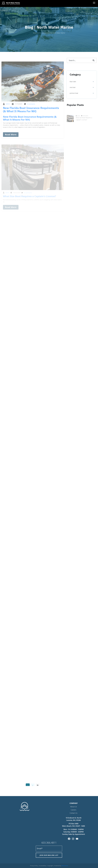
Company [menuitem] (74, 803)
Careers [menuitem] (73, 810)
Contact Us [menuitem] (73, 813)
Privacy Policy (34, 866)
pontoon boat (74, 93)
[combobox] (82, 60)
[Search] (94, 60)
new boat (73, 87)
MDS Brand (65, 866)
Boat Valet (73, 82)
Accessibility (43, 866)
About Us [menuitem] (74, 807)
